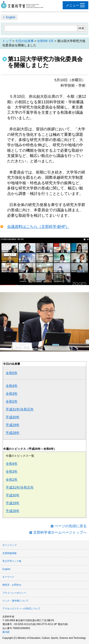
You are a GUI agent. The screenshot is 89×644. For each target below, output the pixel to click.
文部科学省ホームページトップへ (60, 532)
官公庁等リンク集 (12, 561)
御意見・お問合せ (12, 585)
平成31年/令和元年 (20, 409)
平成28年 (13, 433)
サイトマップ (9, 545)
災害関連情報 (9, 553)
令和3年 (12, 394)
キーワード (8, 577)
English (11, 17)
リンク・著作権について (15, 601)
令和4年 (12, 386)
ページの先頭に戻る (71, 526)
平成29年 (13, 425)
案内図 (6, 632)
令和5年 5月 (45, 41)
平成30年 (13, 417)
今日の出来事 (24, 41)
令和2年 (12, 401)
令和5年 (12, 373)
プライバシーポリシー (14, 593)
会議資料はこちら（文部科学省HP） (38, 227)
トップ (7, 41)
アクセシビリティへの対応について (21, 609)
